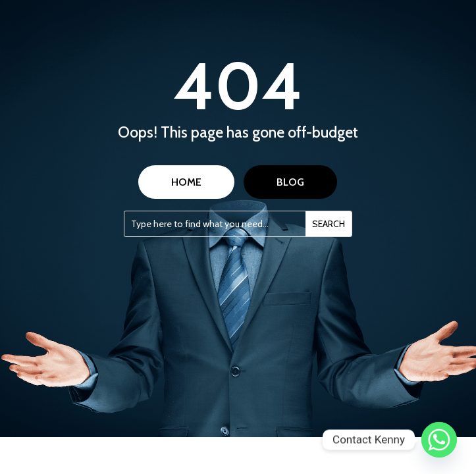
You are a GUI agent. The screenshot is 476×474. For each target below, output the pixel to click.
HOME (186, 182)
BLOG (290, 182)
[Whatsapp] (439, 440)
